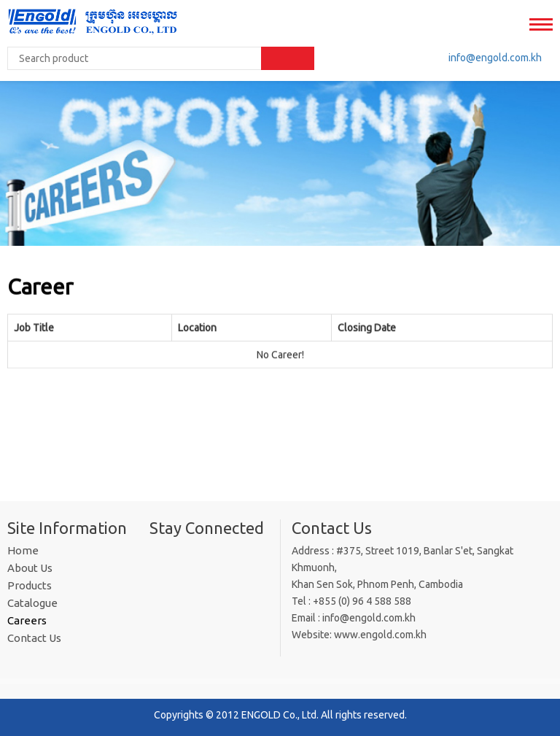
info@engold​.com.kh (495, 58)
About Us (30, 568)
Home (23, 550)
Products (30, 585)
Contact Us (34, 638)
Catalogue (32, 603)
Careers (27, 620)
